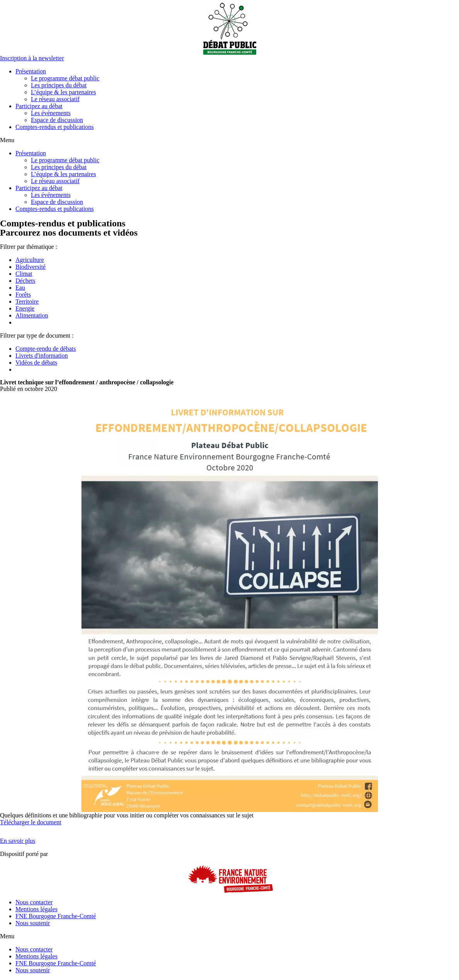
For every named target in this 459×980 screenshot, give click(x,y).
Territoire (27, 301)
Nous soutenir (33, 923)
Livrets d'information (42, 356)
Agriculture (30, 260)
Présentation (31, 71)
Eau (20, 288)
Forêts (23, 295)
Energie (25, 308)
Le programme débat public (65, 78)
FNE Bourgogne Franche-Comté (56, 916)
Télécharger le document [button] (31, 822)
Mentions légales (36, 909)
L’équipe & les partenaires (64, 92)
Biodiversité (30, 267)
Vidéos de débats (36, 363)
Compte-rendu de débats (46, 349)
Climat (24, 274)
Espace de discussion (57, 120)
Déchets (25, 281)
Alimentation (32, 315)
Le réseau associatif (55, 99)
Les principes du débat (59, 85)
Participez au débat (39, 106)
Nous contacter (34, 902)
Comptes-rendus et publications (55, 127)
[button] (32, 58)
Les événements (51, 113)
